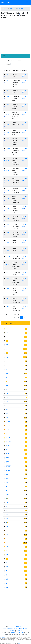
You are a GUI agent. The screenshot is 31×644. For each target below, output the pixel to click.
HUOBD (8, 232)
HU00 (7, 75)
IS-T (7, 474)
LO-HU (12, 9)
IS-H (7, 434)
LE (6, 486)
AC (6, 329)
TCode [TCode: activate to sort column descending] (6, 71)
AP (6, 337)
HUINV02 (7, 171)
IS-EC (7, 430)
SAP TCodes (6, 2)
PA (6, 506)
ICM (7, 401)
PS (6, 531)
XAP (7, 587)
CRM (7, 357)
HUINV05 (7, 198)
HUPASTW (7, 250)
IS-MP (7, 454)
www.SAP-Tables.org (18, 627)
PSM (7, 535)
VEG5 (7, 272)
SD (7, 559)
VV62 (7, 298)
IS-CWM (8, 422)
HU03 (7, 91)
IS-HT (7, 446)
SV (6, 571)
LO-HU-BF (20, 9)
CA (6, 349)
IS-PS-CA (8, 466)
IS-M (7, 450)
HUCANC (7, 115)
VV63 (7, 306)
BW (7, 345)
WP (7, 583)
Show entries (15, 61)
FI (6, 381)
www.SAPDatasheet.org (10, 629)
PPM (7, 527)
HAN (7, 397)
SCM (7, 555)
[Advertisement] (15, 36)
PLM (7, 514)
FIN (7, 385)
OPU (7, 502)
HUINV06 (7, 208)
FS (6, 389)
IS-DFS (8, 426)
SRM (7, 567)
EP (6, 377)
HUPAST (6, 242)
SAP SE (24, 642)
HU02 (7, 81)
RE (6, 551)
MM (7, 498)
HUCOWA (7, 125)
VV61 (7, 288)
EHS (7, 373)
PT (6, 539)
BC (7, 341)
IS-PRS (8, 462)
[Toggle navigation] (27, 2)
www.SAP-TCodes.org (17, 633)
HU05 (7, 105)
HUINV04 (7, 190)
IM (6, 406)
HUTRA (8, 256)
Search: (16, 64)
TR (6, 575)
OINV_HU (7, 264)
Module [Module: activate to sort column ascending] (25, 71)
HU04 (7, 97)
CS (6, 361)
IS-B (7, 418)
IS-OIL (7, 458)
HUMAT (8, 224)
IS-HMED (8, 442)
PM (7, 519)
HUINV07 (7, 218)
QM (7, 547)
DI (6, 365)
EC (6, 369)
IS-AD (7, 414)
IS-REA (8, 470)
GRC (7, 393)
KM (7, 482)
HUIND (8, 149)
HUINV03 (7, 180)
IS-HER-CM (9, 438)
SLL (7, 563)
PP (7, 523)
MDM (7, 494)
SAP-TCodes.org (3, 637)
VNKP (7, 278)
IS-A (7, 410)
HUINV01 (7, 161)
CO (7, 353)
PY (6, 543)
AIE (7, 333)
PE (6, 510)
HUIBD (8, 139)
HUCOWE (7, 133)
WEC (7, 579)
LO (5, 9)
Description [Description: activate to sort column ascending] (16, 71)
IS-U (7, 478)
